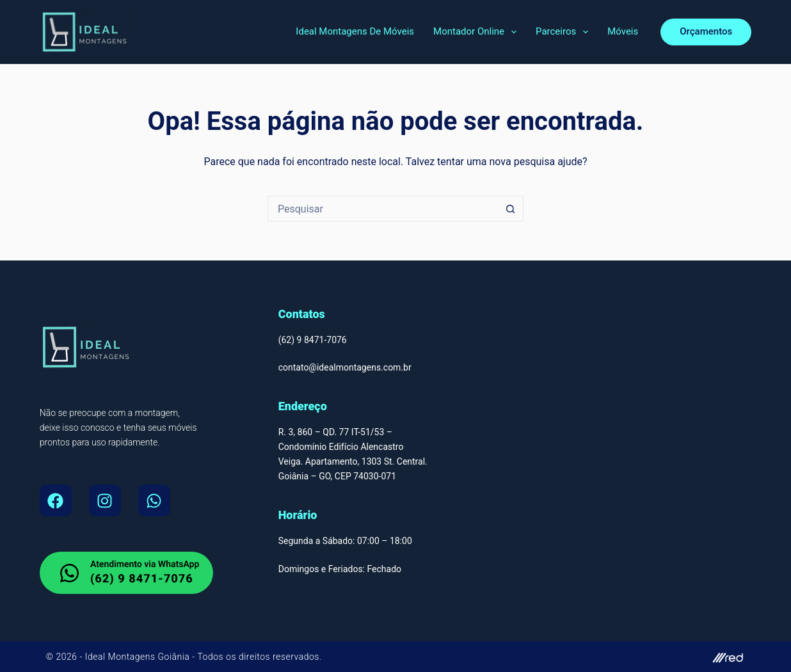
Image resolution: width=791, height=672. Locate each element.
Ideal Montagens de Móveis (355, 31)
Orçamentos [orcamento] (706, 31)
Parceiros (564, 32)
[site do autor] (577, 657)
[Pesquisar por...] (383, 209)
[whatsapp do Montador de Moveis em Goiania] (126, 573)
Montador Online (477, 32)
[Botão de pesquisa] (511, 209)
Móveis (623, 31)
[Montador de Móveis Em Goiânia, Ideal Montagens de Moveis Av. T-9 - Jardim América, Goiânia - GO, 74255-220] (635, 459)
